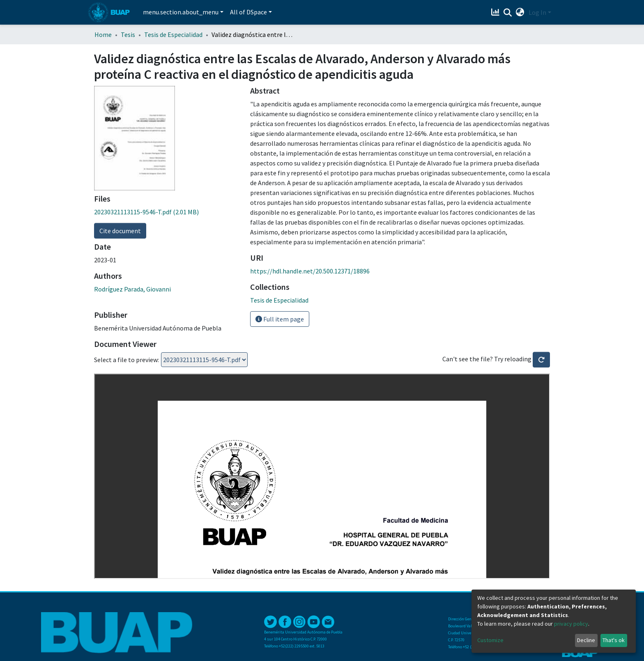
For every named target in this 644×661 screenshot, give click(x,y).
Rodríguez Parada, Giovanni (132, 289)
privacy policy (571, 624)
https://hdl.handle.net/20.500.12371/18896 (310, 271)
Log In (537, 12)
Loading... (204, 360)
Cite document (120, 231)
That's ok (614, 640)
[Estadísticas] (496, 12)
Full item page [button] (280, 319)
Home (103, 34)
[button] (520, 12)
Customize (490, 640)
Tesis (128, 34)
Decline (586, 640)
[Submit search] (508, 13)
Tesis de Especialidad (173, 34)
